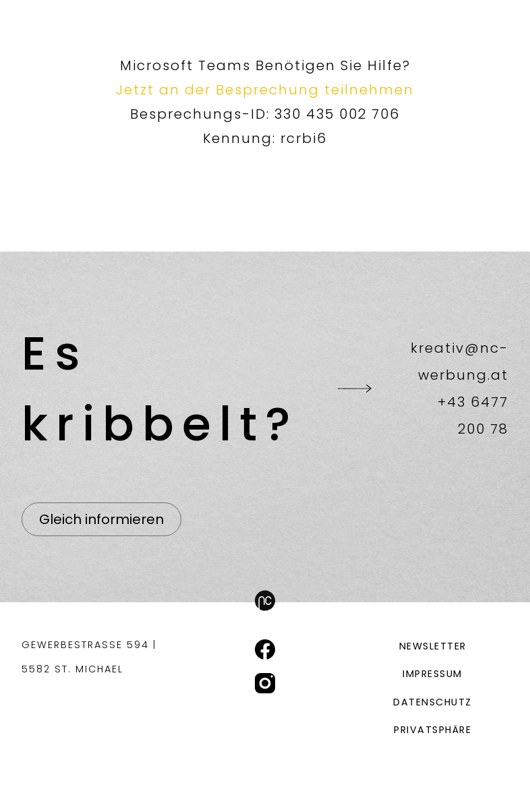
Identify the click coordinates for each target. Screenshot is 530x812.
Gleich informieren (101, 519)
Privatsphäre (433, 730)
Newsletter (433, 646)
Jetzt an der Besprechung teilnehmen (265, 90)
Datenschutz (433, 702)
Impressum (433, 674)
